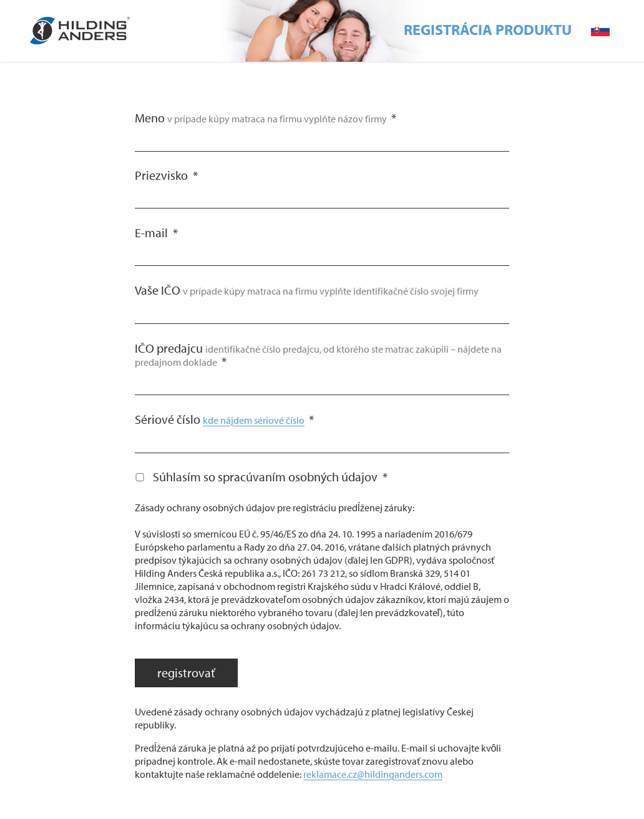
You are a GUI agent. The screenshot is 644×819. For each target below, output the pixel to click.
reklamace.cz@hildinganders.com (373, 774)
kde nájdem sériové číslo (254, 420)
